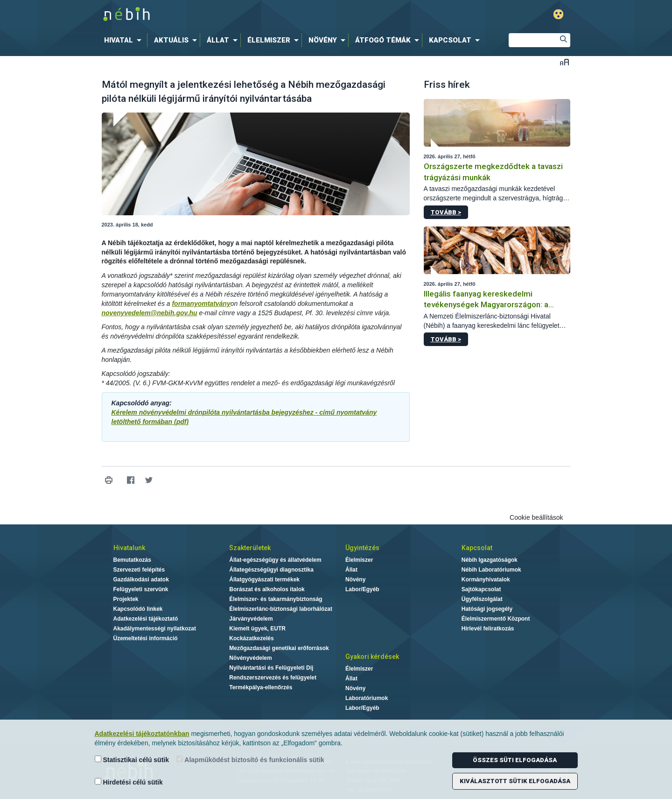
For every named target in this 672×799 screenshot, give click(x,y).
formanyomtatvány (201, 304)
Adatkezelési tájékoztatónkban (142, 734)
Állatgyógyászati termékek (264, 580)
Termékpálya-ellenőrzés (261, 687)
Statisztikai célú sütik (132, 760)
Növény (355, 580)
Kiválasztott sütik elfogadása (515, 781)
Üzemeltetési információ (146, 638)
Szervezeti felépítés (139, 570)
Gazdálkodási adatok (141, 580)
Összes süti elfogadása (515, 760)
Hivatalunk (129, 548)
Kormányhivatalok (486, 580)
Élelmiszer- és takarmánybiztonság (276, 599)
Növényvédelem (250, 658)
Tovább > (446, 212)
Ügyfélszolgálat (482, 599)
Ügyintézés (362, 548)
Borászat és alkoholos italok (267, 589)
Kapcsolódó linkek (138, 609)
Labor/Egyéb (362, 589)
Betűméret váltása (564, 62)
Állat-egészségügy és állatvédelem (275, 560)
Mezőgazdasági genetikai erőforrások (279, 648)
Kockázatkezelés (251, 638)
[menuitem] (125, 40)
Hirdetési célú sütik (129, 782)
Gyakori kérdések (372, 657)
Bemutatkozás (132, 560)
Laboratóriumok (367, 698)
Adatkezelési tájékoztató (146, 619)
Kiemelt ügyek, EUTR (257, 629)
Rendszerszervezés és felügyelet (273, 678)
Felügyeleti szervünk (141, 589)
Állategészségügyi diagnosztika (271, 570)
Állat (351, 570)
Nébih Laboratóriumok (491, 570)
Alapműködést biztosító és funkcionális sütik (250, 760)
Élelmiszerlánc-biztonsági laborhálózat (281, 609)
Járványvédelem (251, 619)
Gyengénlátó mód (558, 14)
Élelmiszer (359, 560)
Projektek (126, 599)
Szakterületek (250, 548)
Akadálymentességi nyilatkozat (155, 629)
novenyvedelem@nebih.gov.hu (150, 313)
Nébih (237, 15)
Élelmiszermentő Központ (496, 619)
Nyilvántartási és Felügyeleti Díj (271, 668)
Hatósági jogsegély (487, 609)
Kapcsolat (477, 548)
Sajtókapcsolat (481, 589)
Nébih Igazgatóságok (490, 560)
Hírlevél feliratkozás (488, 629)
